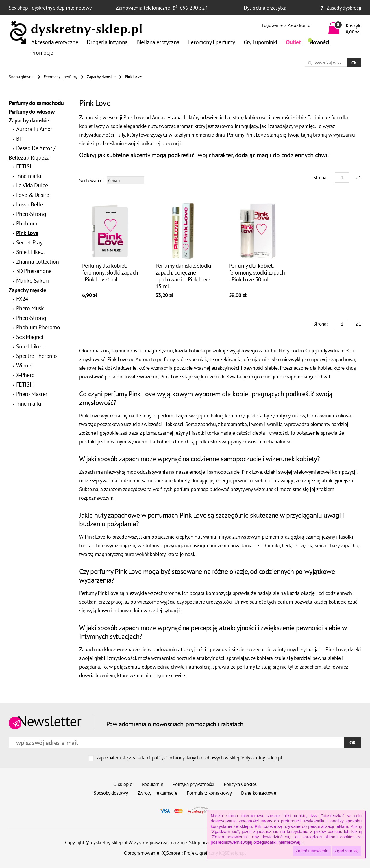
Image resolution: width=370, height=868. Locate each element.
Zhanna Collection (38, 262)
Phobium (27, 223)
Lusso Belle (30, 204)
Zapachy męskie (27, 290)
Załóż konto (299, 25)
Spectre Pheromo (37, 356)
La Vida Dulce (32, 185)
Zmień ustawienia (312, 851)
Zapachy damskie (101, 77)
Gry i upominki (260, 42)
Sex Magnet (30, 337)
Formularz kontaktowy (209, 793)
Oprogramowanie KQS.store (152, 853)
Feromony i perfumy (212, 42)
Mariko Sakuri (33, 281)
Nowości (319, 42)
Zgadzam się (347, 851)
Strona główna (21, 77)
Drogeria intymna (107, 42)
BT (19, 139)
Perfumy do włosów (32, 112)
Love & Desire (33, 195)
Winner (25, 365)
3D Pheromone (34, 271)
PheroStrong (31, 214)
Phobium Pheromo (38, 327)
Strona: (320, 178)
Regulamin (153, 784)
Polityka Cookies (240, 784)
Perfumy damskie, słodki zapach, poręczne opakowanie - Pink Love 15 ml (183, 276)
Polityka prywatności (193, 784)
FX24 (22, 299)
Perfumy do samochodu (36, 103)
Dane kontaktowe (259, 793)
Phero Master (32, 394)
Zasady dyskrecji (344, 8)
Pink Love (27, 233)
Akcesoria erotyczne (55, 42)
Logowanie (272, 25)
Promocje (42, 53)
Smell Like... (30, 252)
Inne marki (29, 176)
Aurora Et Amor (34, 129)
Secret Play (29, 242)
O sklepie (123, 784)
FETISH (25, 166)
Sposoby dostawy (111, 793)
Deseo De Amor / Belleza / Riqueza (32, 153)
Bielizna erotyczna (158, 42)
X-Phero (25, 375)
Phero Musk (30, 308)
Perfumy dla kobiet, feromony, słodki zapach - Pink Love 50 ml (257, 272)
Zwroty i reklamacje (158, 793)
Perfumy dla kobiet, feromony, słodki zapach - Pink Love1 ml (110, 272)
